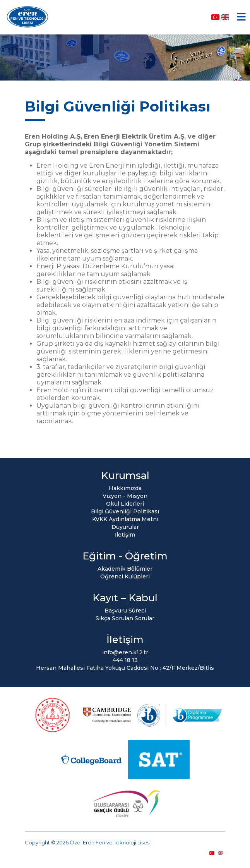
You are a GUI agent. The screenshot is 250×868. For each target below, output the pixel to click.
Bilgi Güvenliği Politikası (125, 511)
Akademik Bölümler (125, 569)
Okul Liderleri (125, 504)
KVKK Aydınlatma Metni (125, 519)
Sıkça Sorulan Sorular (125, 618)
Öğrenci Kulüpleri (125, 576)
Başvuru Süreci (125, 611)
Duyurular (125, 527)
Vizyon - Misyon (125, 496)
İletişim (125, 535)
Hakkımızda (125, 488)
